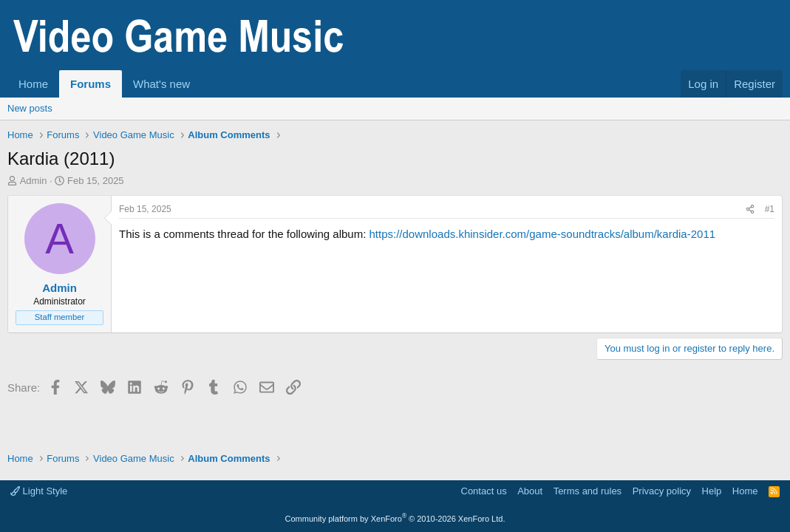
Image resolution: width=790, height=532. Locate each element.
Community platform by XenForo (395, 519)
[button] (202, 84)
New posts (30, 108)
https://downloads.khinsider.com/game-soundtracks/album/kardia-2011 (542, 234)
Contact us (484, 491)
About (530, 491)
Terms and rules (588, 491)
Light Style (39, 491)
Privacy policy (662, 491)
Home (33, 84)
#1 (770, 209)
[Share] (750, 209)
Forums (91, 84)
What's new (161, 84)
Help (712, 491)
